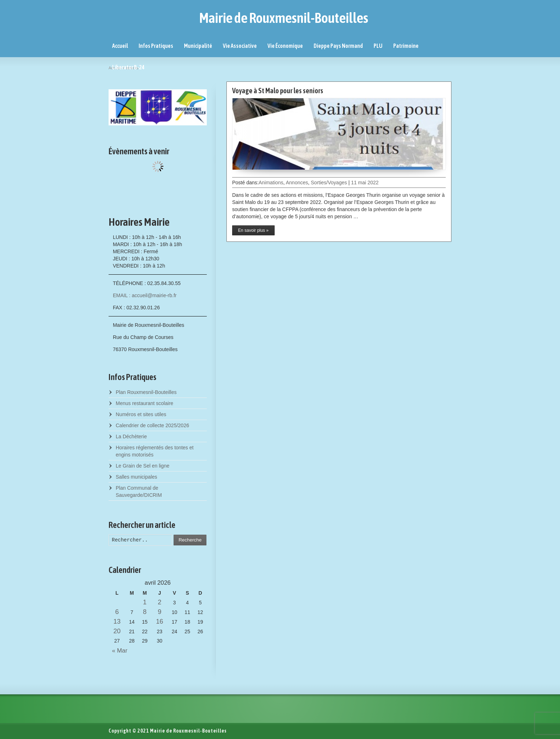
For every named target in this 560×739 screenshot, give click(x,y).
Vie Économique (285, 46)
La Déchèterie (131, 436)
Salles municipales (136, 477)
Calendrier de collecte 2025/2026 (152, 425)
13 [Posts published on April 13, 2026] (117, 621)
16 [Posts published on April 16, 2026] (160, 621)
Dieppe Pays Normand (338, 46)
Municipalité (198, 46)
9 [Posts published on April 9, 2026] (160, 612)
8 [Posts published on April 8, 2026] (145, 612)
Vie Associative (240, 46)
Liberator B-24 (128, 67)
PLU (378, 46)
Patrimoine (406, 46)
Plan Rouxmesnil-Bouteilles (146, 392)
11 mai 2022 (365, 183)
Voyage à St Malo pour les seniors (278, 91)
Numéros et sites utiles (141, 414)
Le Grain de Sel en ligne (142, 466)
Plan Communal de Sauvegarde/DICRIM (139, 491)
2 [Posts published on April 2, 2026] (160, 602)
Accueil (120, 46)
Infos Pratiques (156, 46)
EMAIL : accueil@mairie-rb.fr (145, 295)
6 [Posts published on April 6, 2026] (117, 612)
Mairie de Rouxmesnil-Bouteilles (284, 18)
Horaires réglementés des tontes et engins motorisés (155, 451)
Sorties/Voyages (329, 183)
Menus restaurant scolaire (144, 403)
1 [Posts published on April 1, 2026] (145, 602)
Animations (271, 183)
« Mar (118, 651)
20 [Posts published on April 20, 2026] (117, 631)
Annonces (297, 183)
